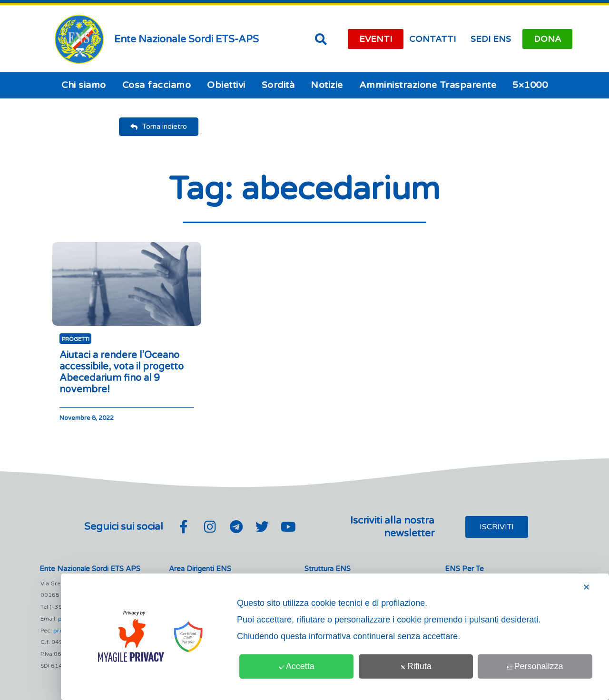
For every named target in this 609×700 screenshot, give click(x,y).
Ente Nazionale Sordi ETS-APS (187, 39)
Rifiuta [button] (416, 666)
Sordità (278, 85)
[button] (321, 39)
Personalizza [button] (535, 666)
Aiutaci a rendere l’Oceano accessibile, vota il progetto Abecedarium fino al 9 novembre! (122, 372)
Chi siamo (84, 85)
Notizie (327, 85)
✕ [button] (586, 587)
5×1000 (530, 85)
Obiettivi (226, 85)
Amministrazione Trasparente (428, 85)
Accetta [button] (297, 666)
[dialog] (335, 637)
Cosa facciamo (157, 85)
